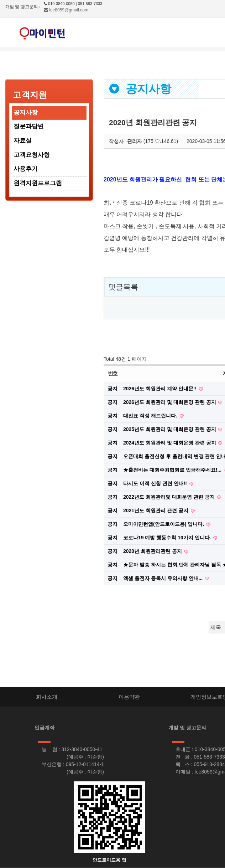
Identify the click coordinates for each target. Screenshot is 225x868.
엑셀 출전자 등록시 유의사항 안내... (164, 578)
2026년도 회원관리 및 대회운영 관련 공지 (170, 402)
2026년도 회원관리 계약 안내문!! (161, 389)
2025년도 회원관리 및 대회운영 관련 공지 (170, 429)
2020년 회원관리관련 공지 (153, 551)
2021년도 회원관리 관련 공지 (156, 510)
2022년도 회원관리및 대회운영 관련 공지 (170, 497)
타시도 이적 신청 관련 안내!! (156, 483)
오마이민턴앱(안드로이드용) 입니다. (164, 524)
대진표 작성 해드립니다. (151, 416)
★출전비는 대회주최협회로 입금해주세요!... (173, 470)
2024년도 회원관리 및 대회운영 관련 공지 (170, 443)
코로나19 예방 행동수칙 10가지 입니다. (168, 538)
